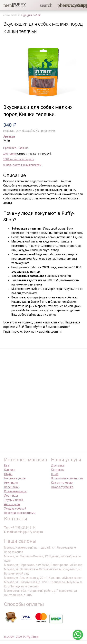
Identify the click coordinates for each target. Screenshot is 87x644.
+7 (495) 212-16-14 (23, 528)
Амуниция (11, 483)
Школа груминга (62, 487)
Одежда (10, 470)
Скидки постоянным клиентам (22, 165)
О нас (55, 474)
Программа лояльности (67, 478)
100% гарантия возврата (19, 159)
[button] (6, 5)
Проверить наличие (16, 148)
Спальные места (15, 491)
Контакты (58, 470)
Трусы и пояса (14, 500)
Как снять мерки (62, 483)
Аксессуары (12, 504)
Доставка (9, 154)
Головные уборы (15, 478)
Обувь (8, 474)
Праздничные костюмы (20, 513)
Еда (7, 465)
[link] (73, 5)
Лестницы (11, 496)
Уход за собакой (15, 509)
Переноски (11, 487)
